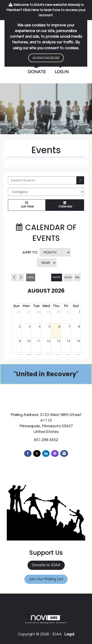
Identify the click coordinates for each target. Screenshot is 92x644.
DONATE (37, 72)
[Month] (55, 252)
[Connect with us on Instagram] (55, 454)
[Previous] (14, 277)
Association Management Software (46, 619)
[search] (80, 180)
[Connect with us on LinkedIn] (46, 454)
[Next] (21, 277)
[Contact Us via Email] (64, 454)
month (56, 277)
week (68, 277)
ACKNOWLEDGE (46, 58)
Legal (69, 634)
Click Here (31, 10)
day (77, 277)
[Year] (47, 263)
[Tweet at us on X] (37, 454)
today (31, 277)
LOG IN (62, 72)
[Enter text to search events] (42, 180)
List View (27, 205)
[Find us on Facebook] (28, 454)
